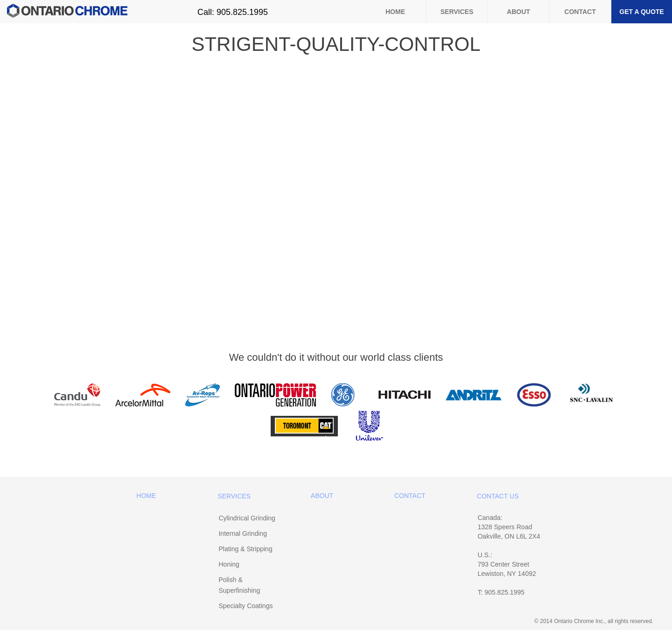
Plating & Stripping (245, 549)
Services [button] (457, 12)
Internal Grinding (243, 533)
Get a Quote (641, 12)
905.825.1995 (504, 592)
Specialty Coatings (245, 606)
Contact (580, 12)
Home (395, 12)
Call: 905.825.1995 (233, 12)
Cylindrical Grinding (247, 518)
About (518, 12)
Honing (229, 564)
